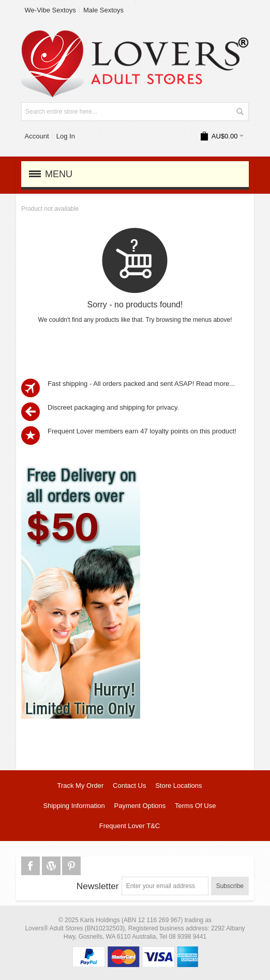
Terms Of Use (195, 806)
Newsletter (98, 886)
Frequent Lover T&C (130, 826)
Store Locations (178, 785)
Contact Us (129, 785)
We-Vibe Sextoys (50, 10)
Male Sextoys (103, 10)
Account (37, 136)
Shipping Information (74, 806)
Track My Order (80, 785)
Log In (66, 136)
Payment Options (140, 806)
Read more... (215, 384)
